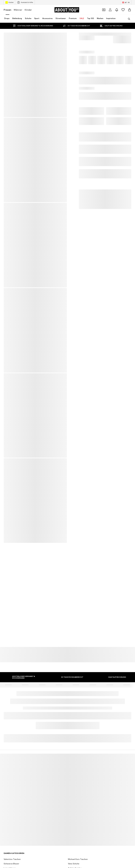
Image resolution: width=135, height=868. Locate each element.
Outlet (9, 2)
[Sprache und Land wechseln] (126, 2)
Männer (18, 10)
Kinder (28, 10)
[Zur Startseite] (67, 10)
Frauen (7, 10)
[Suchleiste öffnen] (128, 19)
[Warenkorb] (129, 10)
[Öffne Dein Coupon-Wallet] (104, 10)
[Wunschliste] (123, 10)
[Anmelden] (110, 10)
